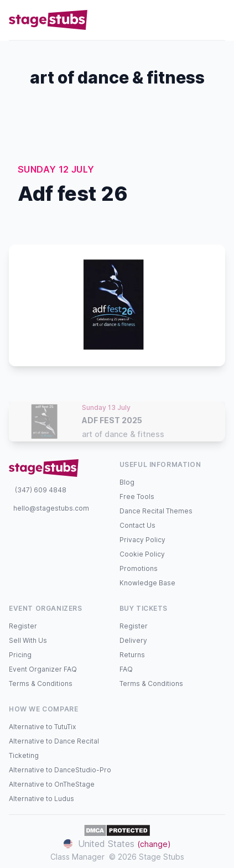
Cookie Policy (142, 554)
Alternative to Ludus (41, 799)
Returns (132, 655)
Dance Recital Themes (156, 511)
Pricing (20, 655)
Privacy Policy (142, 540)
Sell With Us (28, 640)
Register (23, 626)
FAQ (126, 669)
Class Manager (77, 857)
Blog (127, 482)
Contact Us (137, 525)
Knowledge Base (147, 583)
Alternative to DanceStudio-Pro (60, 770)
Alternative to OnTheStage (52, 784)
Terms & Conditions (41, 684)
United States (117, 844)
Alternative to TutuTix (42, 727)
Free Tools (137, 497)
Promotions (139, 568)
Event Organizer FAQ (43, 669)
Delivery (133, 640)
